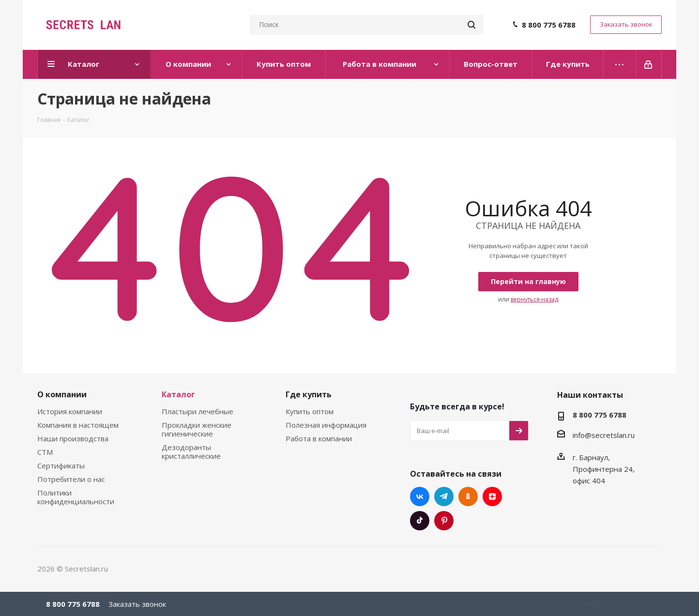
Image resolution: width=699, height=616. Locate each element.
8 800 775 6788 (549, 25)
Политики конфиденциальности (76, 497)
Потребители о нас (71, 479)
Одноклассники (468, 496)
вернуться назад (534, 299)
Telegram (444, 496)
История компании (70, 411)
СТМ (45, 452)
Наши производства (73, 438)
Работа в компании (319, 438)
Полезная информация (326, 425)
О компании (62, 394)
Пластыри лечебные (198, 411)
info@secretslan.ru (604, 435)
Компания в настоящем (78, 425)
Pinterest (444, 521)
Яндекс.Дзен (492, 496)
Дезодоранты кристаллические (191, 451)
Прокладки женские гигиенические (197, 429)
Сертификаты (61, 466)
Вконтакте (420, 496)
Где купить (309, 394)
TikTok (420, 521)
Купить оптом (310, 411)
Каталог (178, 394)
